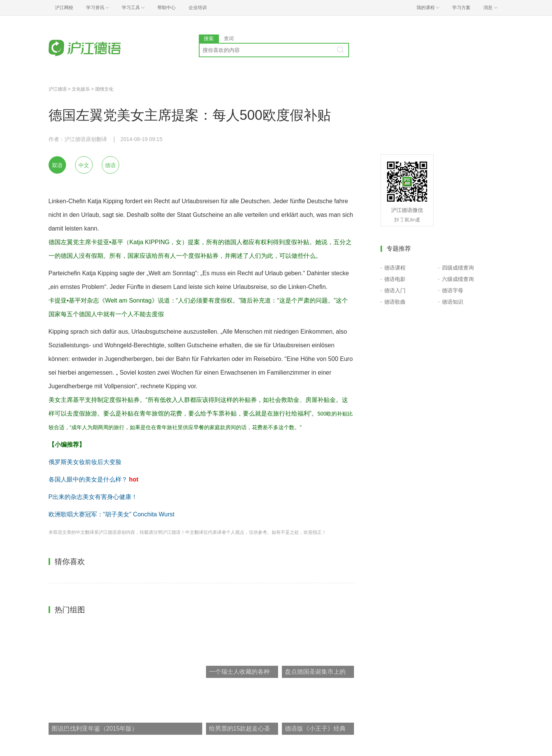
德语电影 (395, 279)
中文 (84, 165)
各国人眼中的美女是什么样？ (88, 479)
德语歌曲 (395, 302)
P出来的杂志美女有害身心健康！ (93, 497)
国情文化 (104, 89)
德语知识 (453, 302)
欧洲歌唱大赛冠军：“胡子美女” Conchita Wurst (112, 514)
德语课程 (395, 268)
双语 (57, 165)
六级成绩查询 (458, 279)
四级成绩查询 (458, 268)
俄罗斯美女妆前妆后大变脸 (85, 462)
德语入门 (395, 290)
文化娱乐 (81, 89)
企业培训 (198, 8)
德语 (110, 165)
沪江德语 (58, 89)
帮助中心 (167, 8)
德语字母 (453, 290)
